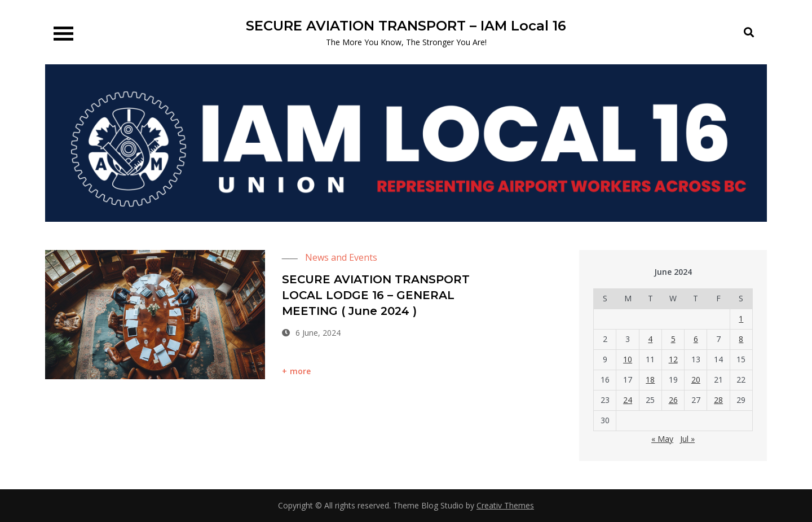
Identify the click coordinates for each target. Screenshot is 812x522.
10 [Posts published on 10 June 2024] (628, 359)
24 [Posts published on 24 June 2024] (628, 400)
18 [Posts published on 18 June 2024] (650, 380)
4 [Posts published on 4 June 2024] (650, 339)
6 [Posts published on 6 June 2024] (696, 339)
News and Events (341, 257)
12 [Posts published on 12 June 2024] (673, 359)
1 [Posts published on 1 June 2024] (741, 319)
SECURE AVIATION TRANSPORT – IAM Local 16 (406, 26)
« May (662, 439)
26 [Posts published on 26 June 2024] (673, 400)
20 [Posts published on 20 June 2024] (696, 380)
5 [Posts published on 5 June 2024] (673, 339)
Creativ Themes (505, 505)
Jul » (687, 439)
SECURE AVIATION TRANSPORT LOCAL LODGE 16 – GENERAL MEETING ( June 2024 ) (376, 295)
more (301, 371)
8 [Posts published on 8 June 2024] (741, 339)
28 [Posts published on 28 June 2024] (718, 400)
